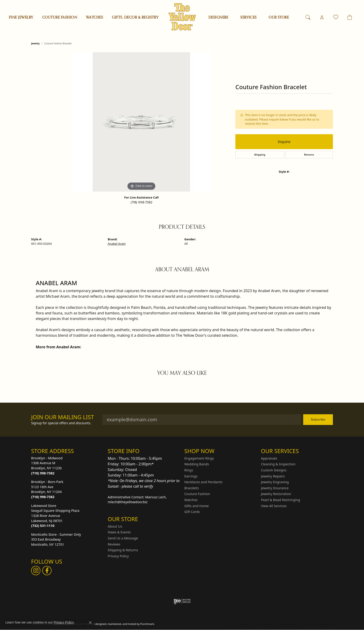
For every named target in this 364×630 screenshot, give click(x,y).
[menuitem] (182, 601)
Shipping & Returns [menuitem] (123, 550)
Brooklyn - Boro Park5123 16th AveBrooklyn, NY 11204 (47, 489)
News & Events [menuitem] (119, 532)
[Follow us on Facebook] (47, 571)
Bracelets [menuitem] (192, 488)
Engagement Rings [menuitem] (199, 458)
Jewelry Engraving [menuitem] (275, 482)
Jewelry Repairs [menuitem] (273, 476)
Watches (94, 17)
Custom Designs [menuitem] (274, 470)
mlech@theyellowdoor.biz (128, 502)
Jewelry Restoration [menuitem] (276, 494)
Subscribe (318, 419)
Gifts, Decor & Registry (135, 18)
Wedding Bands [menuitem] (197, 464)
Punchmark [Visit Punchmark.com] (147, 624)
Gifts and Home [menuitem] (197, 506)
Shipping (260, 155)
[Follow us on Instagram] (36, 571)
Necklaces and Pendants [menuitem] (203, 482)
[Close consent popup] (90, 623)
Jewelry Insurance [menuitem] (275, 488)
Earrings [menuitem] (191, 476)
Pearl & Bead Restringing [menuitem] (281, 500)
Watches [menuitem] (191, 500)
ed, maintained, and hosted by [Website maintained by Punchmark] (122, 624)
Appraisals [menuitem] (269, 458)
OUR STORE (279, 18)
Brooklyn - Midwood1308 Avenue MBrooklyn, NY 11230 (47, 465)
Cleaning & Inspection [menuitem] (278, 464)
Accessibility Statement (318, 624)
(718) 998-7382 (141, 202)
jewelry (35, 43)
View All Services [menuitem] (274, 506)
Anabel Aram (117, 244)
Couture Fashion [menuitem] (197, 494)
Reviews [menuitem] (114, 544)
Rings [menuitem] (189, 470)
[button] (67, 451)
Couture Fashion (60, 18)
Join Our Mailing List (63, 417)
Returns (309, 155)
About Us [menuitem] (115, 526)
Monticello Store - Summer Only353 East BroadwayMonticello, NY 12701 (56, 539)
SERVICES (249, 18)
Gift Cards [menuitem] (192, 512)
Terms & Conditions (286, 624)
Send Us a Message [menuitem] (123, 538)
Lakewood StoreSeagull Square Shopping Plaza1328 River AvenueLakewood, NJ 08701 (55, 515)
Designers (218, 18)
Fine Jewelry (21, 18)
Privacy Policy (260, 624)
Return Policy (239, 624)
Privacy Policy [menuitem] (118, 556)
